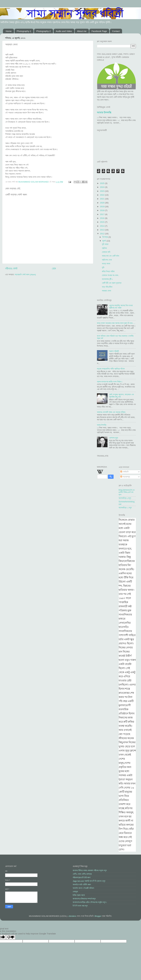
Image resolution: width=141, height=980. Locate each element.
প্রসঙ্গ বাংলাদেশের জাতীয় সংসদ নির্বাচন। (110, 382)
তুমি (103, 267)
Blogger (98, 916)
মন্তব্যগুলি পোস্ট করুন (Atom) (25, 275)
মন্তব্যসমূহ (125, 477)
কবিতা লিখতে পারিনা (108, 271)
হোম (54, 269)
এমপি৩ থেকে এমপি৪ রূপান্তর (82, 874)
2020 (103, 203)
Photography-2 (43, 31)
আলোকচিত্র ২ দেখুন (125, 508)
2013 (103, 230)
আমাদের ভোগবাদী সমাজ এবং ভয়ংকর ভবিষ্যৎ (111, 412)
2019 (103, 207)
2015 (103, 222)
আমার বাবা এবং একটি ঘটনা (111, 256)
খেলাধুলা (75, 892)
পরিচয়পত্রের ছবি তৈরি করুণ (82, 877)
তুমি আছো (105, 244)
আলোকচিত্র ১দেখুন (125, 498)
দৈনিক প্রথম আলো (79, 895)
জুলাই (104, 241)
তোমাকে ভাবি (106, 252)
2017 (103, 214)
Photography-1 (24, 31)
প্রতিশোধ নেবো (107, 260)
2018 (103, 210)
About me (82, 31)
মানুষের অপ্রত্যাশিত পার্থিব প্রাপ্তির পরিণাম (111, 369)
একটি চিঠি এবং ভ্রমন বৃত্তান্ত (112, 283)
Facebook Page (99, 31)
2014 (103, 226)
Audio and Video (64, 31)
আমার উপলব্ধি (104, 113)
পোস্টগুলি (124, 472)
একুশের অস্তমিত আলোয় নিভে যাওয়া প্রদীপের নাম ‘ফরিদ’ (121, 307)
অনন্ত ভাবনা (106, 264)
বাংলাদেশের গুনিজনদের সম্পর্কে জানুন (84, 899)
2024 (103, 187)
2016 (103, 218)
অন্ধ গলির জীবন (107, 287)
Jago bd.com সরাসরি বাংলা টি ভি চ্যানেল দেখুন (89, 881)
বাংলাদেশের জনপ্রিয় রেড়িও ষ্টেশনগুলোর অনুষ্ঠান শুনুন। (90, 902)
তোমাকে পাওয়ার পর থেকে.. (111, 275)
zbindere (72, 916)
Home (9, 31)
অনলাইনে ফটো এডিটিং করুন (82, 885)
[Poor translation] (11, 937)
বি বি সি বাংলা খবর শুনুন (80, 906)
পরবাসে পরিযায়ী (114, 351)
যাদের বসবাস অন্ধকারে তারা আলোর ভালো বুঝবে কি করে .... (116, 323)
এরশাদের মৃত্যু (113, 438)
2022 (103, 195)
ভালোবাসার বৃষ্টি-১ (107, 279)
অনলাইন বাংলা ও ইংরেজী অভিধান (83, 888)
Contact (116, 31)
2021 (103, 199)
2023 (103, 191)
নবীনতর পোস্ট (11, 269)
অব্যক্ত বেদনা (106, 291)
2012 (103, 234)
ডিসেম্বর (105, 237)
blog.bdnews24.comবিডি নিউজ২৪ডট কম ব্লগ (127, 492)
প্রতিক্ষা (104, 248)
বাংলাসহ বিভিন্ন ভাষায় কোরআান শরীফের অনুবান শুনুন (90, 870)
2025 (103, 183)
